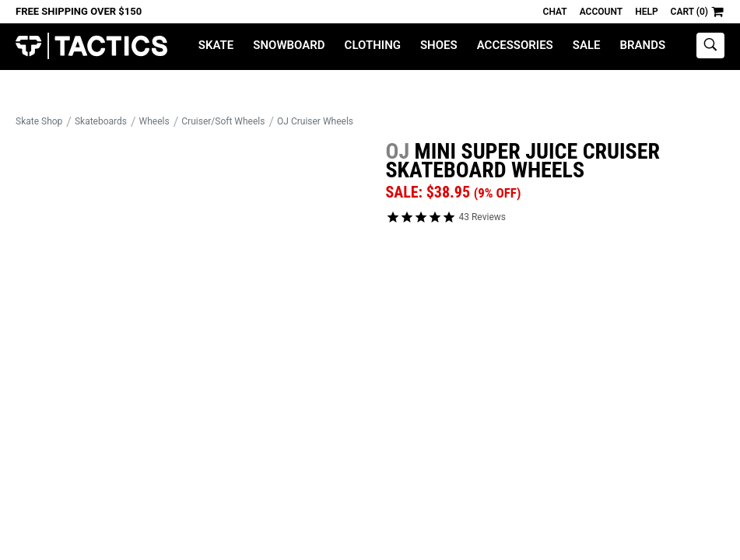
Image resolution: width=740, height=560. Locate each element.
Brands (643, 45)
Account (601, 12)
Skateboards (101, 121)
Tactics (91, 46)
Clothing (373, 45)
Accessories (515, 45)
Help (646, 12)
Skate (216, 45)
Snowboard (289, 45)
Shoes (439, 45)
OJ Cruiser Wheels (315, 121)
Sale (587, 45)
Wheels (154, 121)
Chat (555, 12)
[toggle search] (710, 45)
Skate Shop (39, 121)
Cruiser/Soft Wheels (223, 121)
